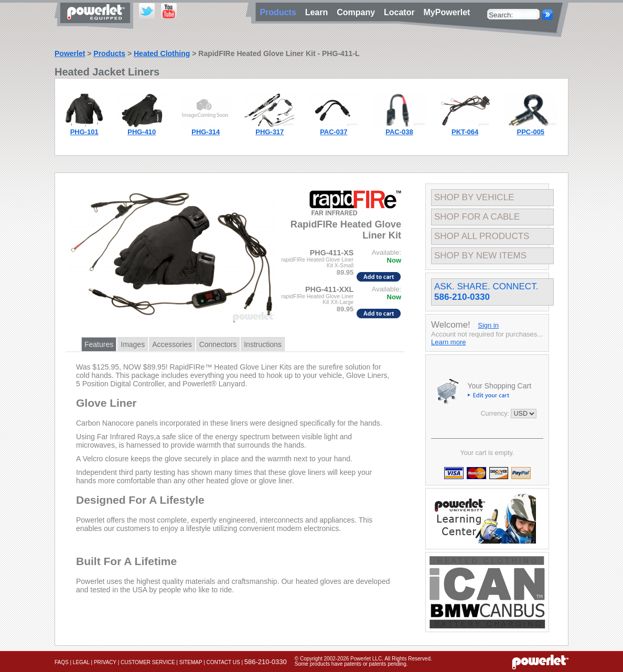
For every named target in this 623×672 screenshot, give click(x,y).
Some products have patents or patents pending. (351, 664)
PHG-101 (84, 132)
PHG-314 (206, 132)
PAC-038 (399, 132)
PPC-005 (531, 132)
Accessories (172, 344)
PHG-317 (270, 132)
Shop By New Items (480, 256)
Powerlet (70, 53)
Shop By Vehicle (474, 197)
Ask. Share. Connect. (486, 292)
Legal (81, 662)
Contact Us (223, 662)
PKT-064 (465, 132)
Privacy (105, 662)
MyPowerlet (447, 12)
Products (109, 53)
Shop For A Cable (477, 217)
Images (133, 344)
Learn (319, 12)
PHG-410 (142, 132)
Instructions (263, 344)
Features (99, 344)
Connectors (218, 344)
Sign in (488, 325)
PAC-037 (334, 132)
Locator (402, 12)
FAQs (62, 662)
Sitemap (191, 662)
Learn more (448, 342)
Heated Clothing (162, 53)
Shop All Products (482, 236)
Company (358, 12)
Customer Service (148, 662)
